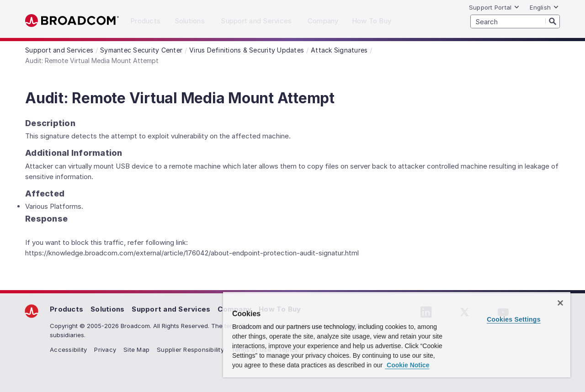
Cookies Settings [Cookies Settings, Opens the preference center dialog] (514, 319)
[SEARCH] (515, 21)
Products (66, 309)
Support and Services (171, 309)
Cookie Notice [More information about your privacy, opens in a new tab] (407, 365)
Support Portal (495, 7)
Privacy (105, 350)
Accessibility (68, 350)
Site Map (136, 350)
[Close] (560, 303)
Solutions (107, 309)
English (544, 7)
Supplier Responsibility (190, 350)
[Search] (553, 21)
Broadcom (72, 21)
